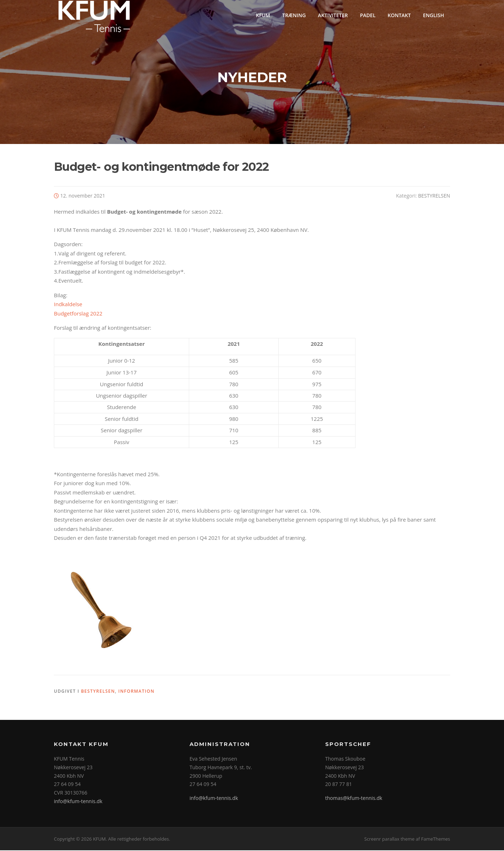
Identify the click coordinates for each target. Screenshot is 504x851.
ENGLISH (434, 15)
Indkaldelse (68, 305)
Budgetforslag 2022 (78, 314)
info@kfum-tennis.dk (78, 802)
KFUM (263, 15)
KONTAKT (399, 15)
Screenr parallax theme (390, 840)
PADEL (368, 15)
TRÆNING (294, 15)
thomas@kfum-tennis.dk (354, 799)
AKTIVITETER (333, 15)
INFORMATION (137, 692)
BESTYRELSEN (434, 196)
